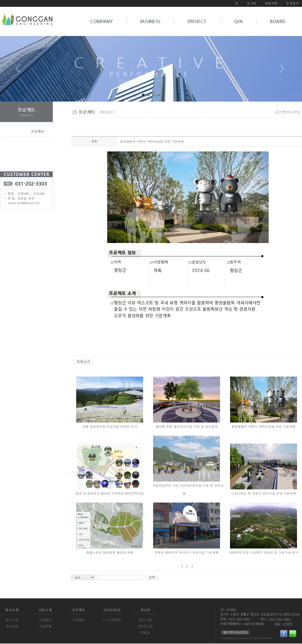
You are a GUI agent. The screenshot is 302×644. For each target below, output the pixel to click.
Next (282, 71)
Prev (20, 71)
